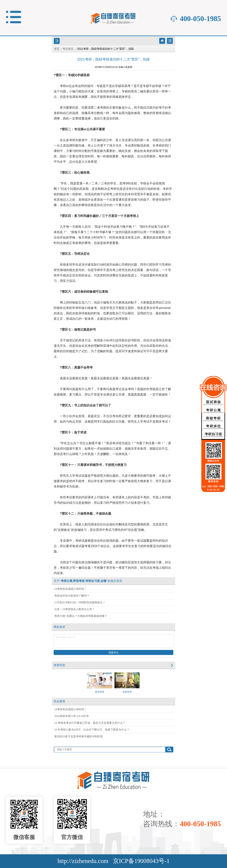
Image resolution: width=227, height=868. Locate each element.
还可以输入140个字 (114, 641)
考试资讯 (68, 49)
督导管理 (100, 683)
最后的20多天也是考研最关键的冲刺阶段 (79, 736)
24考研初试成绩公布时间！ (70, 589)
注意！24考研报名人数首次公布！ (75, 609)
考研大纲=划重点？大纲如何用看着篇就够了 (81, 616)
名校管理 (127, 683)
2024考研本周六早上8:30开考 (72, 716)
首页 (57, 49)
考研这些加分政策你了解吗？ (72, 596)
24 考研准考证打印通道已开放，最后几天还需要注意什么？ (90, 723)
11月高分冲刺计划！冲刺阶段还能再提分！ (80, 602)
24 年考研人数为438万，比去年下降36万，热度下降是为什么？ (92, 730)
